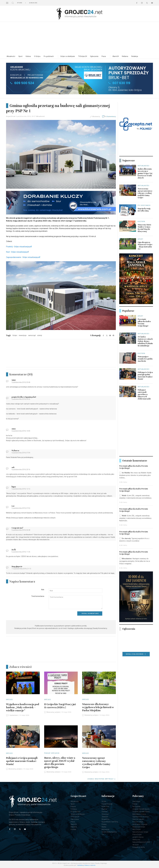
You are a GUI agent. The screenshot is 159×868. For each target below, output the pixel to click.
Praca (104, 56)
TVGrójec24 (82, 56)
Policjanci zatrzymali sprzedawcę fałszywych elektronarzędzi (144, 394)
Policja (135, 804)
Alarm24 (116, 56)
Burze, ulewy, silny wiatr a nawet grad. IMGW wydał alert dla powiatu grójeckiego (60, 762)
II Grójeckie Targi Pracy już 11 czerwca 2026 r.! (60, 706)
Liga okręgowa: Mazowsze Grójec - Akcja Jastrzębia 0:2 (145, 246)
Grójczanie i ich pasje (140, 824)
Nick (43, 590)
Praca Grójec (137, 834)
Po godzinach (49, 56)
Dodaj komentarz (90, 613)
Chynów (104, 812)
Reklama (125, 56)
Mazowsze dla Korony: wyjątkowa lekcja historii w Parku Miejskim (98, 707)
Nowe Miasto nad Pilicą (110, 822)
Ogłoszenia (94, 56)
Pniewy (104, 824)
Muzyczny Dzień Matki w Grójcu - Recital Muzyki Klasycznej (144, 228)
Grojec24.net (11, 116)
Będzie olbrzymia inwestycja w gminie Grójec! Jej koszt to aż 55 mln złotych (145, 173)
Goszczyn (105, 814)
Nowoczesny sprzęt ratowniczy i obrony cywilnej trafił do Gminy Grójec (96, 763)
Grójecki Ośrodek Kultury (141, 812)
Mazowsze (105, 829)
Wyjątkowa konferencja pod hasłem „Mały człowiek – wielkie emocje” (23, 707)
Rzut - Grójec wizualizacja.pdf (17, 252)
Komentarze (21, 374)
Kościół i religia (138, 822)
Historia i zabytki (138, 819)
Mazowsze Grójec (139, 827)
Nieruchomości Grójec (140, 832)
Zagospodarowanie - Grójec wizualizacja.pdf (23, 257)
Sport (20, 56)
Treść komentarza (38, 596)
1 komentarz (12, 715)
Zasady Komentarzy (100, 628)
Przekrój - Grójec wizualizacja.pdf (19, 247)
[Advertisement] (79, 39)
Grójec (9, 700)
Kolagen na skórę (139, 847)
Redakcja (135, 56)
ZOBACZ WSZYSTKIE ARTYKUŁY (102, 779)
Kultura (28, 56)
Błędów (104, 809)
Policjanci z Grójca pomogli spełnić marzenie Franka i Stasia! (22, 761)
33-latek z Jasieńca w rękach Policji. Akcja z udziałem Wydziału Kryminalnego (145, 341)
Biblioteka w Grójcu (139, 814)
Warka (104, 827)
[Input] (75, 591)
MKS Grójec (137, 829)
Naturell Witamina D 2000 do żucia (141, 843)
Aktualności (11, 56)
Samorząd (136, 801)
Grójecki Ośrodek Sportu (141, 809)
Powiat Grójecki (52, 753)
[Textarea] (75, 602)
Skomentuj (96, 117)
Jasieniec (105, 817)
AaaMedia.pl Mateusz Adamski (86, 865)
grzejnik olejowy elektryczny (138, 838)
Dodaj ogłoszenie (136, 654)
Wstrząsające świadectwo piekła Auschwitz (145, 359)
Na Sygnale (136, 806)
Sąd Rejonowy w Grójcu (141, 817)
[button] (7, 3)
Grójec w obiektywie (68, 56)
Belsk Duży (105, 806)
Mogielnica (105, 819)
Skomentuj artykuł (52, 712)
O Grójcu (37, 56)
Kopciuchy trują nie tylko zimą (144, 210)
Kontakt (73, 829)
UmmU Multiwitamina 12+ (109, 833)
